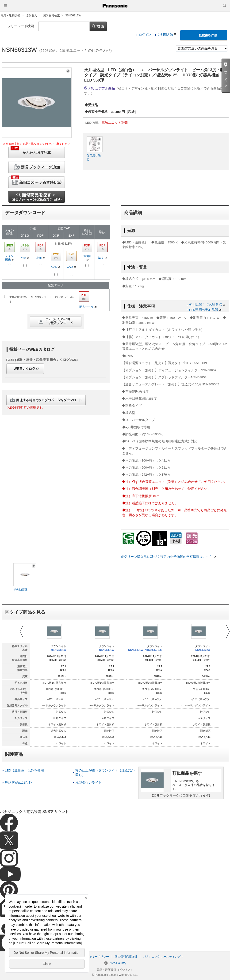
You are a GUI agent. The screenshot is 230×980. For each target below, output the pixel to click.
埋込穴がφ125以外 (19, 783)
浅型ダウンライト (88, 783)
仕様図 (87, 257)
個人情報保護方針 (126, 957)
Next (228, 632)
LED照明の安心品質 (205, 310)
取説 (102, 258)
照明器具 (31, 15)
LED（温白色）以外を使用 (24, 770)
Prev (22, 632)
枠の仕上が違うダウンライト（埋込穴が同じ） (105, 773)
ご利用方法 (167, 35)
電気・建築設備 (10, 15)
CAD (56, 267)
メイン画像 (10, 258)
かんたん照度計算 (31, 151)
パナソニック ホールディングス (163, 957)
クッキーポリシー (98, 957)
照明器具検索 (51, 15)
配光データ (88, 307)
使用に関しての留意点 (207, 305)
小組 (25, 258)
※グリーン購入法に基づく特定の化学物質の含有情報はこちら (167, 557)
